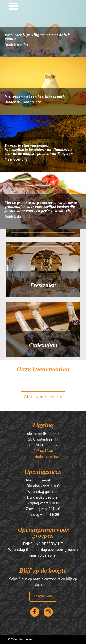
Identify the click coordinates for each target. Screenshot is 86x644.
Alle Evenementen (43, 397)
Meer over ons (16, 160)
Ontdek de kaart (17, 217)
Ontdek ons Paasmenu (23, 45)
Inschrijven (43, 596)
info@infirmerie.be (43, 457)
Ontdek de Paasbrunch (23, 102)
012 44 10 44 (43, 451)
